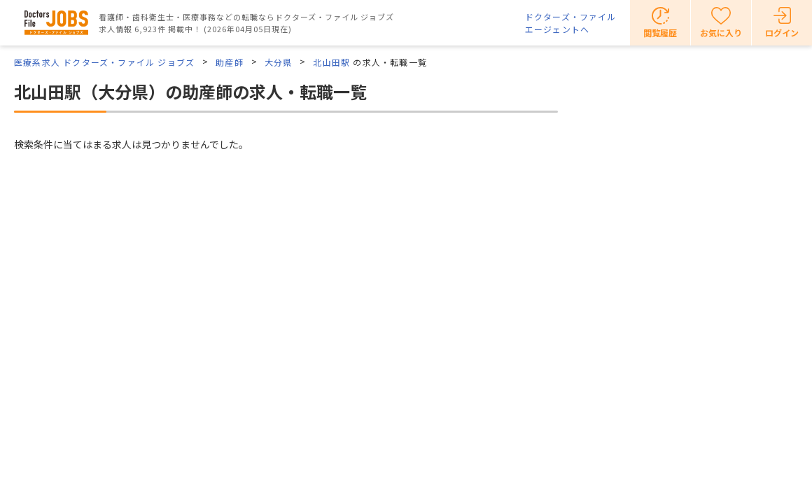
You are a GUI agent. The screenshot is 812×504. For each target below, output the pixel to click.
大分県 (279, 62)
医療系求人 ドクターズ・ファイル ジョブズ (104, 62)
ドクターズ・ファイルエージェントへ (570, 23)
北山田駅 (331, 62)
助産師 (230, 62)
